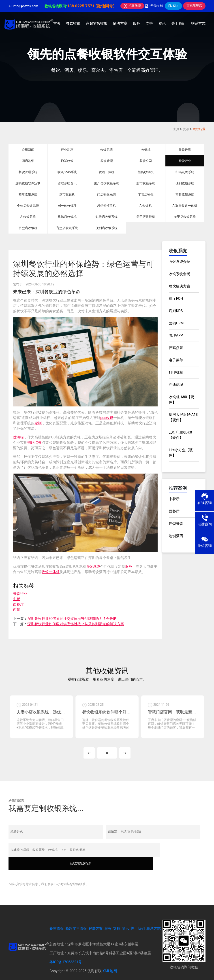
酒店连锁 (28, 161)
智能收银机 (146, 172)
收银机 (146, 150)
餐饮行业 (199, 129)
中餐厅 (174, 499)
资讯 (162, 23)
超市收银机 (67, 194)
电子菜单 (176, 360)
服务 (137, 23)
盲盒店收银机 (28, 228)
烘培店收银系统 (107, 217)
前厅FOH (176, 299)
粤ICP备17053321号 (66, 953)
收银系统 (107, 150)
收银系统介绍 (180, 262)
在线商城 (176, 385)
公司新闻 (28, 150)
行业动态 (67, 150)
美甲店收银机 (146, 217)
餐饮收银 (73, 23)
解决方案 (120, 23)
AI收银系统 (28, 217)
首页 (57, 23)
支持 (149, 23)
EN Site (173, 6)
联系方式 (198, 23)
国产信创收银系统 (107, 183)
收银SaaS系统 (67, 172)
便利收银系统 (185, 183)
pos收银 (107, 418)
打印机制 (176, 372)
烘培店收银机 (67, 217)
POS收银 (67, 161)
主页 (176, 129)
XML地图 (110, 962)
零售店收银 (146, 194)
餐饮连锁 (185, 150)
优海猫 (18, 437)
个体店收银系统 (28, 206)
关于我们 (178, 23)
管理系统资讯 (67, 183)
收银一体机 (107, 172)
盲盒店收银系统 (67, 228)
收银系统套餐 (180, 274)
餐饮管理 (107, 161)
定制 (38, 423)
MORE (107, 758)
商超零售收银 (97, 23)
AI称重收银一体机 (185, 206)
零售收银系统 (185, 194)
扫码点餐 (34, 443)
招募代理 (132, 6)
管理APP (176, 335)
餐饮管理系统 (28, 172)
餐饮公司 (146, 161)
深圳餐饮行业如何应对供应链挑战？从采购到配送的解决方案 (76, 624)
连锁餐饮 (176, 524)
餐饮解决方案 (180, 286)
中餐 (17, 599)
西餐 (17, 610)
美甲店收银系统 (185, 217)
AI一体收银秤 (67, 206)
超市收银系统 (146, 183)
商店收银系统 (28, 194)
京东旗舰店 (194, 6)
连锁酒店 (176, 536)
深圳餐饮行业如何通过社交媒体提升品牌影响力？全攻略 (72, 619)
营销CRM (176, 323)
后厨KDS (176, 311)
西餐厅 (18, 604)
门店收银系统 (107, 194)
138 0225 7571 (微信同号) (91, 6)
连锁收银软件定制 (28, 183)
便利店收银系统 (107, 228)
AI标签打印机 (106, 206)
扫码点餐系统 (185, 172)
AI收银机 (146, 206)
